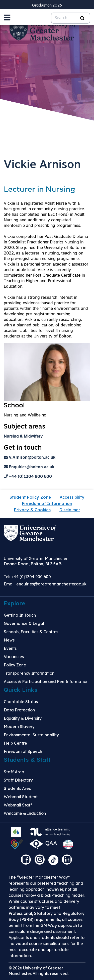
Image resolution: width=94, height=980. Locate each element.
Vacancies (14, 657)
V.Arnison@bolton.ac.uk (30, 458)
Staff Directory (18, 780)
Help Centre (15, 743)
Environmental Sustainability (31, 735)
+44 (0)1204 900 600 (28, 477)
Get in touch (23, 448)
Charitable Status (21, 702)
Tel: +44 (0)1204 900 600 (27, 577)
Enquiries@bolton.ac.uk (29, 467)
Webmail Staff (18, 805)
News (9, 640)
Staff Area (14, 772)
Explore (14, 603)
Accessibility (72, 497)
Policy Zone (15, 665)
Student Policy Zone (30, 497)
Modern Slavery (19, 727)
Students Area (18, 788)
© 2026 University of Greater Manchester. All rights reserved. (38, 971)
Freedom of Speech (23, 751)
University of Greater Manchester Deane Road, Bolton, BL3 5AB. (36, 561)
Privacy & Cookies (32, 510)
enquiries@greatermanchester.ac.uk (51, 584)
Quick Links (21, 690)
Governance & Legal (24, 623)
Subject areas (25, 427)
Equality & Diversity (23, 718)
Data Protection (19, 710)
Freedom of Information (47, 503)
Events (10, 648)
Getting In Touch (20, 615)
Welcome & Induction (25, 813)
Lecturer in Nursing (39, 190)
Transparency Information (29, 673)
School (14, 406)
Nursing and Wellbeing (25, 415)
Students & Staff (27, 760)
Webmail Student (21, 797)
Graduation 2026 (47, 5)
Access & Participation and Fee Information (46, 681)
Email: (45, 584)
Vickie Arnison (42, 165)
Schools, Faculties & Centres (31, 632)
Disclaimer (70, 510)
